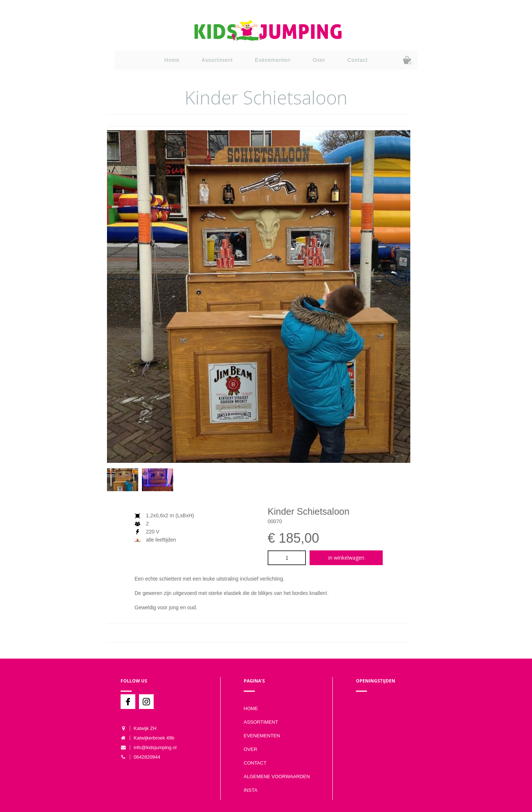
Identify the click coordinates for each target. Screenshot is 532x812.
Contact (358, 60)
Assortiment (217, 60)
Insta (251, 790)
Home (172, 60)
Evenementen (273, 60)
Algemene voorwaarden (277, 776)
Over (319, 60)
